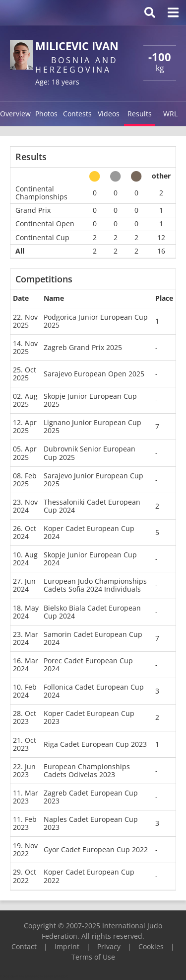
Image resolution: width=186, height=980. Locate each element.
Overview (15, 114)
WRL (170, 114)
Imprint (67, 946)
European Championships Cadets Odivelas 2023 (87, 770)
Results (140, 114)
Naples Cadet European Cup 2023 (91, 823)
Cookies (151, 946)
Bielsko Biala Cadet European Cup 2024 (92, 612)
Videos (109, 114)
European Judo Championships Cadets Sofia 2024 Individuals (95, 585)
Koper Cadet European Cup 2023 (89, 717)
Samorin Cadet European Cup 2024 (93, 638)
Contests (77, 114)
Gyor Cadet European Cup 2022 (96, 849)
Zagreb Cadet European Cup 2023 (91, 797)
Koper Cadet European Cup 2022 (89, 876)
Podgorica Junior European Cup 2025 (96, 321)
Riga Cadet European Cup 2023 (95, 744)
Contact (24, 946)
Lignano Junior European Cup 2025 (93, 426)
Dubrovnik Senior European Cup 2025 (90, 453)
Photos (46, 114)
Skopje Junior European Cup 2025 (90, 400)
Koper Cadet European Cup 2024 (89, 532)
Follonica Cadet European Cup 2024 (94, 691)
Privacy (109, 946)
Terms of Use (93, 957)
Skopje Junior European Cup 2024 (90, 559)
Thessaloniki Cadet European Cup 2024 (92, 506)
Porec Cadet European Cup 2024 (88, 665)
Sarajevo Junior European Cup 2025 (93, 480)
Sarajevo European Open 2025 (94, 374)
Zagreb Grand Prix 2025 (83, 347)
